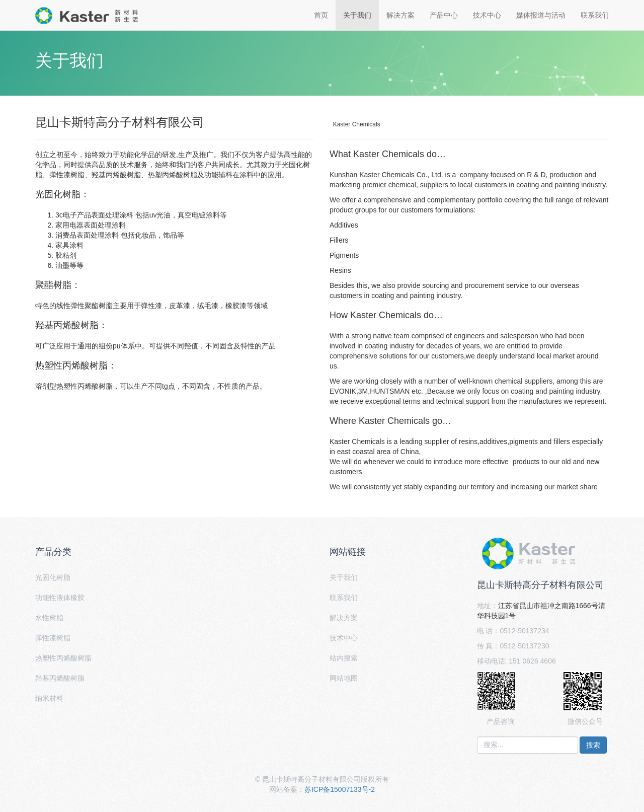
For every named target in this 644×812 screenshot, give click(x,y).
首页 (321, 15)
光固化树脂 (53, 577)
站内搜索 (344, 658)
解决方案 (400, 15)
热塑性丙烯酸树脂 (63, 658)
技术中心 (487, 15)
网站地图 (344, 678)
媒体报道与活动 (541, 15)
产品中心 (444, 15)
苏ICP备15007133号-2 (340, 789)
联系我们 (595, 15)
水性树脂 (49, 618)
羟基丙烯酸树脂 (60, 678)
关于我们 (357, 15)
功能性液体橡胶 (60, 598)
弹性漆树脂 (53, 638)
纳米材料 (49, 698)
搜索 (593, 745)
